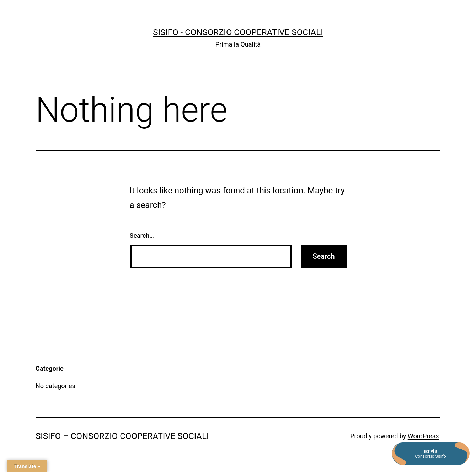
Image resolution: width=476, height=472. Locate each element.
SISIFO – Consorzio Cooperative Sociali (122, 436)
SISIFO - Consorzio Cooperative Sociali (238, 32)
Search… (142, 235)
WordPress (423, 436)
